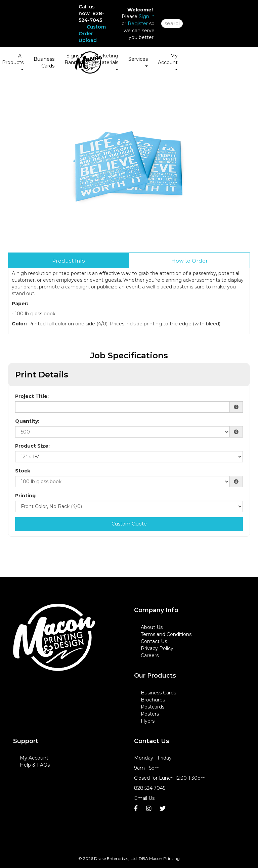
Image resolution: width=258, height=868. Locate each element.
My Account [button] (168, 61)
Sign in (147, 16)
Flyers (148, 721)
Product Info (69, 261)
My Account (34, 758)
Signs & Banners (74, 61)
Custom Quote (129, 524)
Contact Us (154, 641)
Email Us (144, 798)
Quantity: (27, 421)
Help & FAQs (35, 765)
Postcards (153, 707)
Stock (23, 471)
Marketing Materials (106, 61)
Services (138, 61)
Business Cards (44, 62)
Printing (25, 496)
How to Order (190, 261)
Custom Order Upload (92, 34)
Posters (150, 714)
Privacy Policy (157, 648)
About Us (152, 627)
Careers (150, 655)
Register (138, 24)
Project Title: (32, 396)
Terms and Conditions (166, 634)
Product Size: (32, 446)
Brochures (153, 700)
